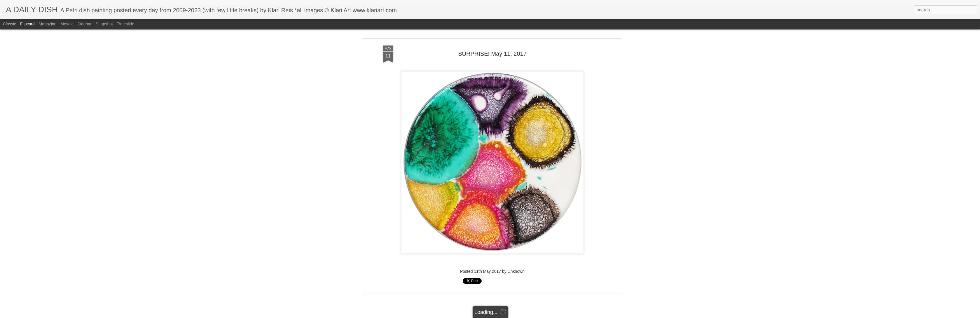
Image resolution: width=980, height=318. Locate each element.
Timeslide (126, 24)
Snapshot (104, 24)
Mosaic (67, 24)
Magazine (48, 24)
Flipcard (27, 24)
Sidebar (85, 24)
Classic (9, 24)
